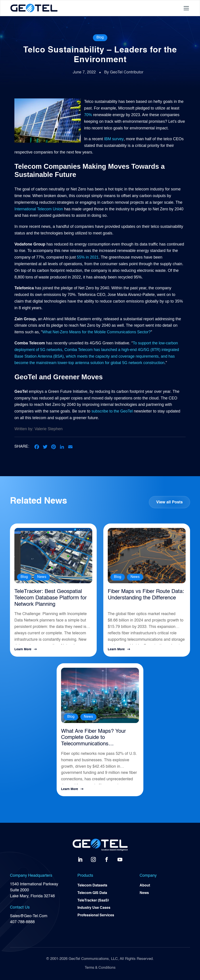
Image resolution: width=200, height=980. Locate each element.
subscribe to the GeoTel (112, 411)
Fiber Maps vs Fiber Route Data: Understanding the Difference (146, 595)
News (42, 577)
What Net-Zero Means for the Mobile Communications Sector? (97, 332)
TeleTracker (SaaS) (93, 901)
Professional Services (96, 916)
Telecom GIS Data (92, 893)
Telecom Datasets (92, 886)
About (145, 886)
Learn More (23, 649)
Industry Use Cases (94, 908)
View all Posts (169, 502)
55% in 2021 (87, 257)
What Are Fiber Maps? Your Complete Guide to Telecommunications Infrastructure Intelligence (93, 738)
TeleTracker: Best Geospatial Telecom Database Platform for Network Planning (51, 598)
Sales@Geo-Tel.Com (29, 916)
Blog (100, 38)
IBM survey (114, 139)
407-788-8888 (22, 922)
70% (88, 115)
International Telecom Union (39, 209)
